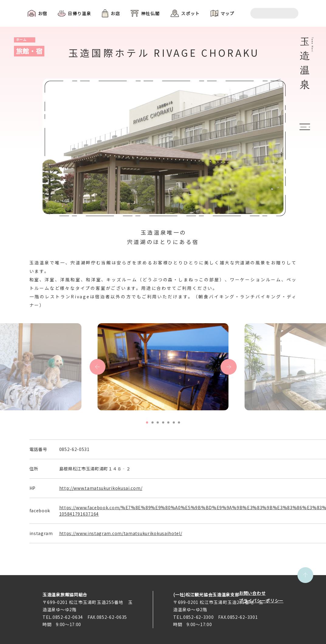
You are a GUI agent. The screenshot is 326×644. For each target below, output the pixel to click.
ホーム (21, 40)
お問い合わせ (252, 593)
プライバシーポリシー (261, 601)
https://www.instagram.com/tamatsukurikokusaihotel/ (121, 533)
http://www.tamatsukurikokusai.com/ (101, 488)
